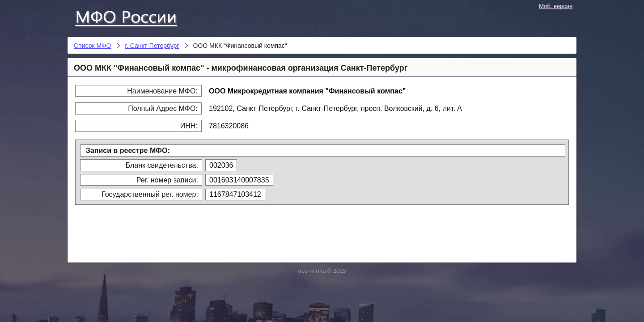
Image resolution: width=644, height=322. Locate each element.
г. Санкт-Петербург (152, 46)
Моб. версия (556, 6)
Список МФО (134, 17)
